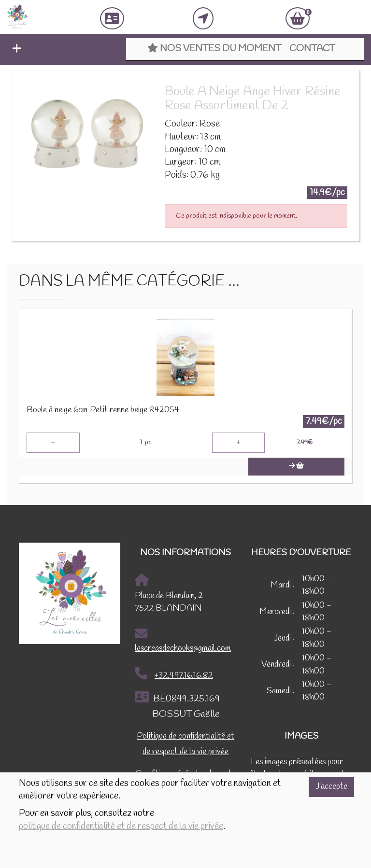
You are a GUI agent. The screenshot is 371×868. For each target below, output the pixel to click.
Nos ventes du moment (214, 49)
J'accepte (331, 787)
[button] (14, 50)
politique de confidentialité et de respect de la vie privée (121, 826)
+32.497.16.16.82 (174, 674)
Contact (312, 49)
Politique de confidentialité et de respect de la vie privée (185, 744)
